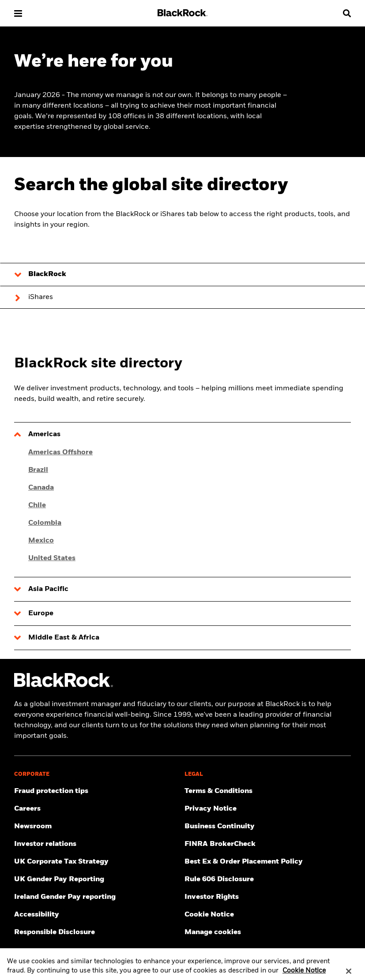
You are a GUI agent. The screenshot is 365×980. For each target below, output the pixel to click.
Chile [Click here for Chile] (37, 505)
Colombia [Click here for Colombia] (45, 523)
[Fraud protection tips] (98, 791)
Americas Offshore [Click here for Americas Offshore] (60, 453)
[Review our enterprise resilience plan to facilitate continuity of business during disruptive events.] (268, 827)
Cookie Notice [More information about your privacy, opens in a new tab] (304, 975)
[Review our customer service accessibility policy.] (98, 915)
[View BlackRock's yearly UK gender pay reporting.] (98, 879)
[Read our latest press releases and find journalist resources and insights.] (98, 827)
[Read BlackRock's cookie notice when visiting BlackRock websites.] (268, 915)
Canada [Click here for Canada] (41, 488)
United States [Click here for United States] (52, 558)
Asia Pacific (48, 589)
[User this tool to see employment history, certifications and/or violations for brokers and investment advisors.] (268, 844)
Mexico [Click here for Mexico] (41, 541)
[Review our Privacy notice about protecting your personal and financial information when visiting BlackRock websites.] (268, 809)
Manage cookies (213, 932)
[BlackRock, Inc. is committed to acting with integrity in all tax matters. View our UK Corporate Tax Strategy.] (98, 862)
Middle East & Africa (64, 638)
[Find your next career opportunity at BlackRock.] (98, 809)
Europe (41, 613)
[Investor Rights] (268, 897)
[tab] (182, 274)
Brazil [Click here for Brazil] (38, 470)
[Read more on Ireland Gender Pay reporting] (98, 897)
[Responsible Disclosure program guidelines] (98, 932)
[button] (18, 13)
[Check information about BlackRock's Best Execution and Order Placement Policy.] (268, 862)
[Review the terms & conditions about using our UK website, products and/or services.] (268, 791)
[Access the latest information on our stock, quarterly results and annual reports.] (98, 844)
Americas (44, 434)
